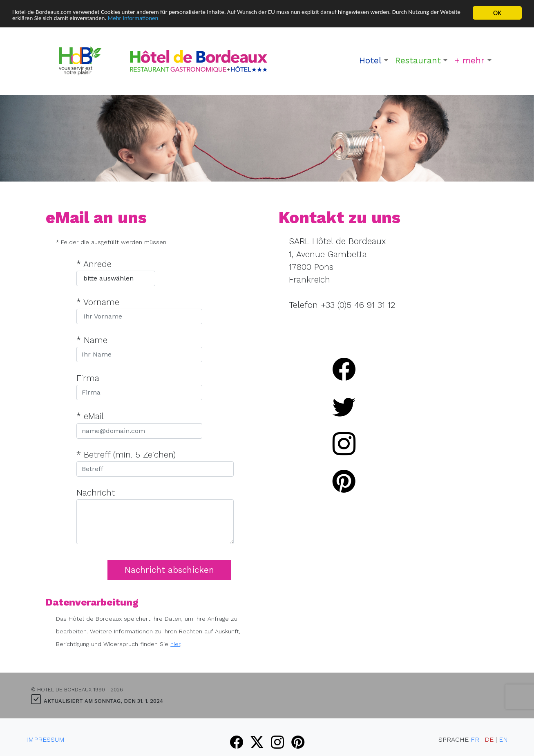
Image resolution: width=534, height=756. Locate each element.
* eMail (90, 416)
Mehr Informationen (211, 20)
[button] (374, 61)
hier (175, 644)
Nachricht (96, 493)
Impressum (45, 739)
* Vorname (98, 302)
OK (497, 13)
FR (475, 739)
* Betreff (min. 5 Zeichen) (126, 455)
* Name (92, 340)
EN (503, 739)
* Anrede (94, 264)
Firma (88, 378)
